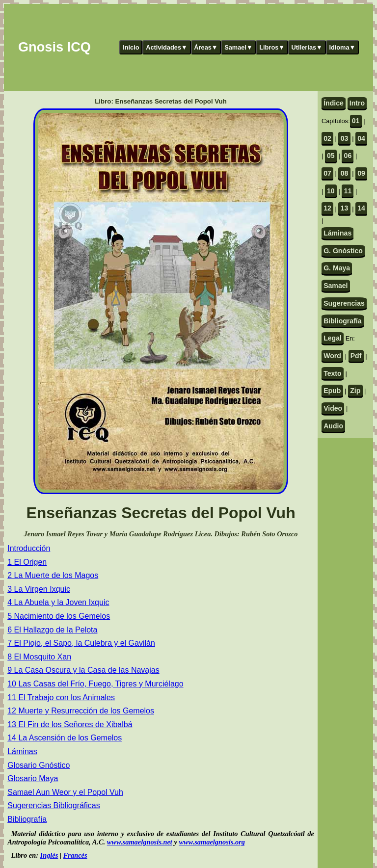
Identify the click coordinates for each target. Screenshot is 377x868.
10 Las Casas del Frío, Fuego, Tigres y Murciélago (95, 684)
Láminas (22, 751)
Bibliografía (27, 819)
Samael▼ (239, 47)
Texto (333, 373)
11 (348, 191)
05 (331, 156)
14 (361, 208)
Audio (333, 426)
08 (345, 173)
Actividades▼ (167, 47)
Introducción (29, 548)
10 (331, 191)
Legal (333, 338)
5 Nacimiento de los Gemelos (59, 616)
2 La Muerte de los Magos (53, 575)
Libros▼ (272, 47)
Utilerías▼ (307, 47)
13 (345, 208)
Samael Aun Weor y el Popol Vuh (65, 792)
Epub (332, 391)
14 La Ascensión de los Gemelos (65, 738)
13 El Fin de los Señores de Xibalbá (70, 724)
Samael (336, 286)
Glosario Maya (33, 778)
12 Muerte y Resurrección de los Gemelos (81, 711)
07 (327, 173)
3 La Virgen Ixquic (39, 589)
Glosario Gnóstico (39, 765)
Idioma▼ (342, 47)
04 (361, 138)
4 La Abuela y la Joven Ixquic (58, 602)
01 (356, 121)
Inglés (49, 855)
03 (345, 138)
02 (327, 138)
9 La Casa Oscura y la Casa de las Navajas (83, 670)
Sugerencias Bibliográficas (54, 805)
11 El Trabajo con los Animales (61, 697)
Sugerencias (344, 303)
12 (327, 208)
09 (361, 173)
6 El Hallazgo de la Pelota (52, 630)
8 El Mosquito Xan (39, 657)
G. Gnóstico (343, 251)
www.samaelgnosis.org (212, 842)
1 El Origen (27, 562)
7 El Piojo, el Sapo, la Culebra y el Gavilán (81, 643)
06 (348, 156)
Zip (355, 391)
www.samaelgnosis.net (140, 842)
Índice (334, 103)
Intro (357, 103)
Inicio (131, 47)
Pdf (356, 356)
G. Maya (337, 268)
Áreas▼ (206, 47)
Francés (75, 855)
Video (333, 408)
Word (332, 356)
